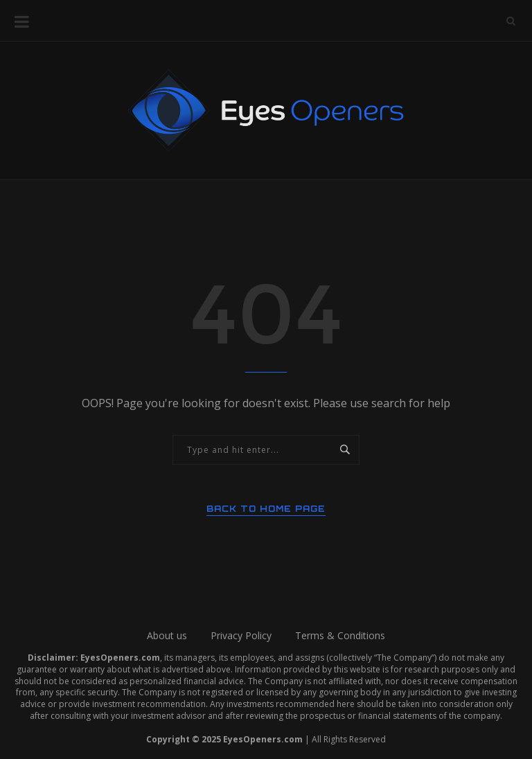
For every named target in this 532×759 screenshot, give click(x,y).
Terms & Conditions (340, 635)
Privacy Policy (241, 635)
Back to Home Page (266, 509)
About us (167, 635)
